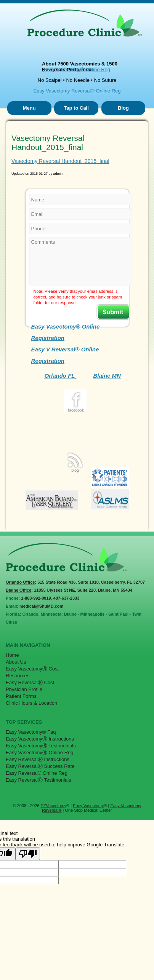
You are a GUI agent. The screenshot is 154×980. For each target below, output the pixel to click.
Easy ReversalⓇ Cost (30, 682)
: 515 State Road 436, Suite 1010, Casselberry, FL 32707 (75, 582)
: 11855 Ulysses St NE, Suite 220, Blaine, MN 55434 (69, 590)
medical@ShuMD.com (41, 606)
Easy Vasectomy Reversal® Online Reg (77, 91)
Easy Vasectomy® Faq (31, 732)
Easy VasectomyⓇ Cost (32, 669)
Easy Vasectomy (88, 806)
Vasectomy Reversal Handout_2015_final (60, 161)
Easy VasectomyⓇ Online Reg (40, 753)
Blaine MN (107, 376)
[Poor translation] (28, 854)
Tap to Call (76, 108)
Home (12, 655)
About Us (16, 662)
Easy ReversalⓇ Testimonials (38, 780)
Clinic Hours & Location (31, 703)
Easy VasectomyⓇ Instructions (40, 739)
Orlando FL (60, 376)
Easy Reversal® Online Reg (37, 773)
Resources (18, 676)
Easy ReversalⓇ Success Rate (40, 766)
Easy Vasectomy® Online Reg (77, 69)
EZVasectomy (53, 806)
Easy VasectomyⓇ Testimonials (41, 746)
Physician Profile (24, 689)
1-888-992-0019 (36, 598)
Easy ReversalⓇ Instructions (38, 759)
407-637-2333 (67, 598)
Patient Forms (21, 696)
